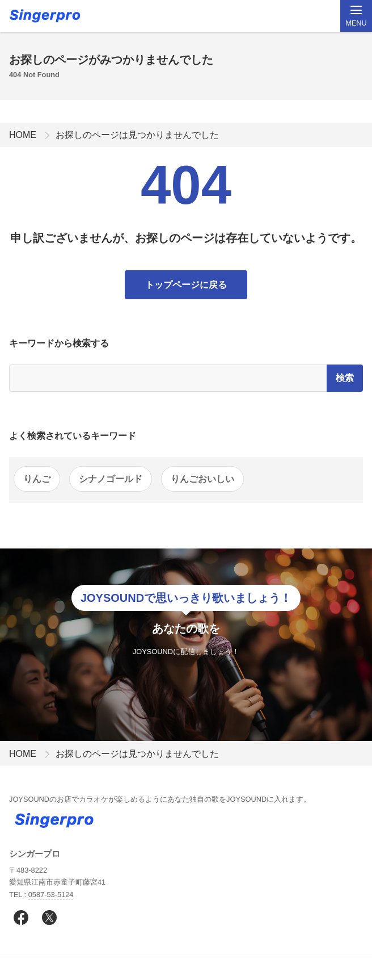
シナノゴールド (111, 479)
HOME (23, 135)
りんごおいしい (202, 479)
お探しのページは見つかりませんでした (137, 135)
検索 (345, 378)
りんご (37, 479)
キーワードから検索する (59, 343)
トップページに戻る (186, 285)
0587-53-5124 (51, 895)
